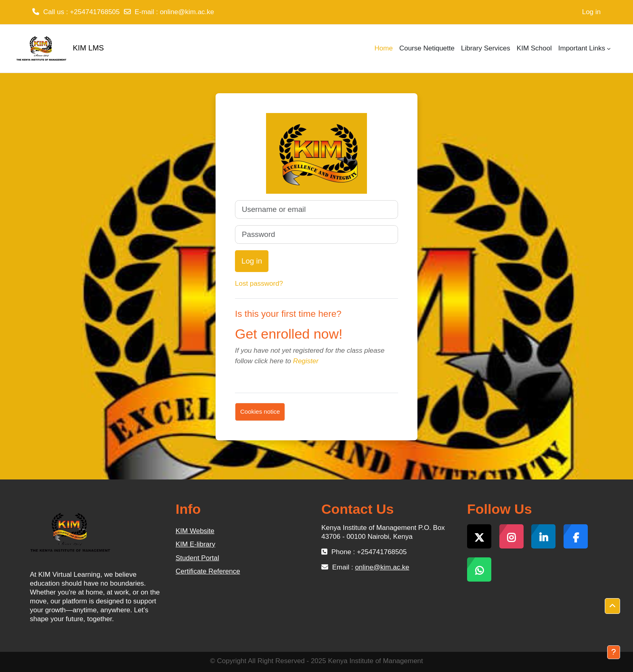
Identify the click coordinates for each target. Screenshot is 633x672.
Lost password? (259, 284)
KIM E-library (195, 544)
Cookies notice (260, 411)
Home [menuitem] (384, 48)
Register (306, 361)
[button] (612, 606)
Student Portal (197, 558)
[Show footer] (614, 652)
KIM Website (195, 531)
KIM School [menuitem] (534, 48)
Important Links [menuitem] (582, 48)
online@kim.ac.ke (187, 12)
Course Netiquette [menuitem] (427, 48)
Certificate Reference (208, 571)
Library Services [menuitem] (486, 48)
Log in (591, 12)
